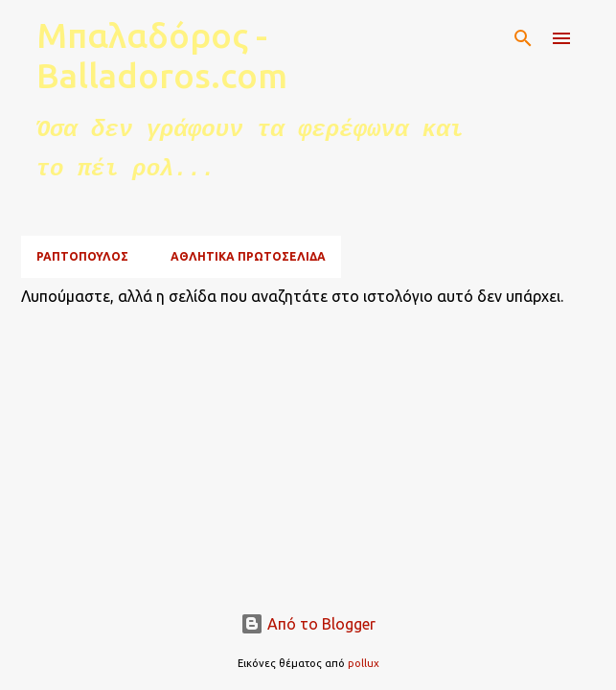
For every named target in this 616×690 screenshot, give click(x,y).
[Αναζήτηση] (523, 38)
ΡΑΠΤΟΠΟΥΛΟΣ (82, 256)
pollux (364, 663)
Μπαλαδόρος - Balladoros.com (162, 55)
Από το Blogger (308, 624)
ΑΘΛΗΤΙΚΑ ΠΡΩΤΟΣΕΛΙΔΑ (248, 256)
